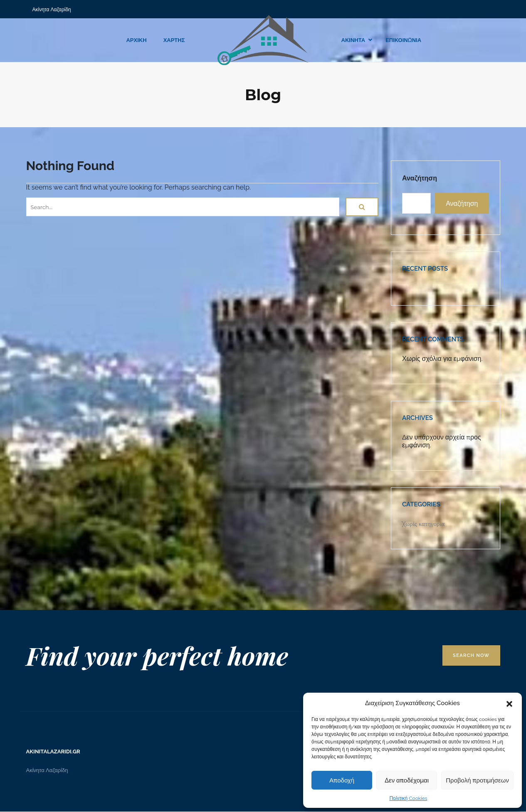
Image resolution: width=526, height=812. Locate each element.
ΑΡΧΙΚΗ (136, 40)
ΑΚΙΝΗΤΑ (353, 40)
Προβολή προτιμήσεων (477, 780)
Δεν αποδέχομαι (407, 780)
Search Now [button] (471, 655)
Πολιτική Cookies (408, 798)
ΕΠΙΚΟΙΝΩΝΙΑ (403, 40)
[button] (509, 703)
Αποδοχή (342, 780)
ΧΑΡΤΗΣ (174, 40)
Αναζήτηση (420, 178)
